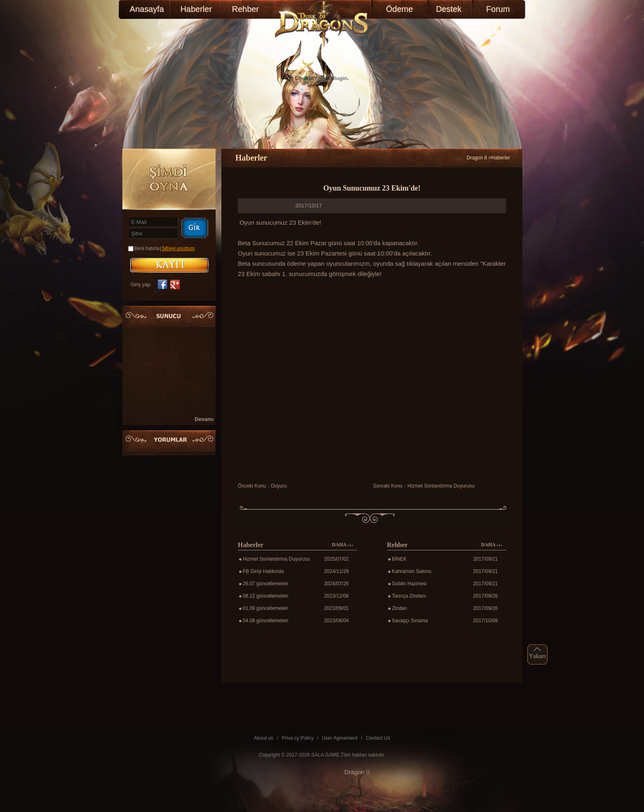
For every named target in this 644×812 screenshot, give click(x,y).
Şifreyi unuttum (178, 248)
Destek (448, 9)
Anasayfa (147, 9)
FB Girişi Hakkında (263, 571)
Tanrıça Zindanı (409, 596)
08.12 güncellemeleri (266, 596)
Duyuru (279, 486)
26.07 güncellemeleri (266, 584)
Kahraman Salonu (412, 571)
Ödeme (400, 9)
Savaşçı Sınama (410, 621)
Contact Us (378, 738)
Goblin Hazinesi (409, 584)
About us (263, 738)
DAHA (342, 545)
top (538, 654)
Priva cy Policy (298, 738)
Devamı (204, 419)
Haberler (196, 9)
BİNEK (399, 559)
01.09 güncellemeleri (266, 608)
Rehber (246, 9)
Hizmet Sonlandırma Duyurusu (441, 486)
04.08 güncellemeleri (266, 621)
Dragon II (477, 158)
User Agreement (340, 738)
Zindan (399, 608)
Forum (498, 9)
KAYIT (169, 265)
